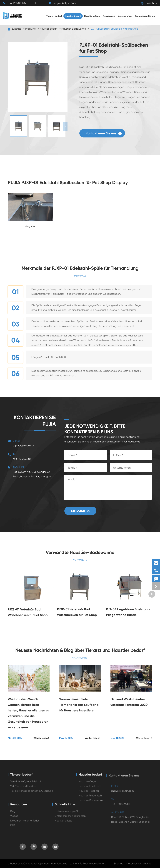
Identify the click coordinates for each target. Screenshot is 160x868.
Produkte (30, 29)
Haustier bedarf (49, 29)
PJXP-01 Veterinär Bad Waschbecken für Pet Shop (77, 612)
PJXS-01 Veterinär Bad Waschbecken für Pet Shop (28, 612)
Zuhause (16, 29)
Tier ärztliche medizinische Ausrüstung (32, 793)
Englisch (147, 3)
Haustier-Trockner (89, 793)
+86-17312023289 (15, 3)
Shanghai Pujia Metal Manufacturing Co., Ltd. (52, 864)
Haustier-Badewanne (74, 29)
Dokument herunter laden (25, 823)
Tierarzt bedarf (21, 777)
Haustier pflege (63, 823)
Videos (14, 818)
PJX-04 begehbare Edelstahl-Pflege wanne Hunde (128, 612)
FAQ (13, 828)
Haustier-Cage (87, 784)
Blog (13, 813)
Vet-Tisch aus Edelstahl (23, 788)
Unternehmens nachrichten (70, 818)
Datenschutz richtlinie (139, 864)
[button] (65, 126)
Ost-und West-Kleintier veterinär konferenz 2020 (129, 702)
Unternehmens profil (66, 813)
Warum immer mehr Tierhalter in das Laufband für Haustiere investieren (79, 705)
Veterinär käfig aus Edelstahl (26, 784)
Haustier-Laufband (90, 788)
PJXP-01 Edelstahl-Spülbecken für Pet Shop (114, 29)
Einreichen (80, 511)
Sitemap (119, 864)
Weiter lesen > (41, 738)
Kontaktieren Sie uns (104, 133)
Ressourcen (19, 806)
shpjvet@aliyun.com (62, 3)
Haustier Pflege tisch (90, 798)
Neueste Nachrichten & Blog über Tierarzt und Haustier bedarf (80, 650)
